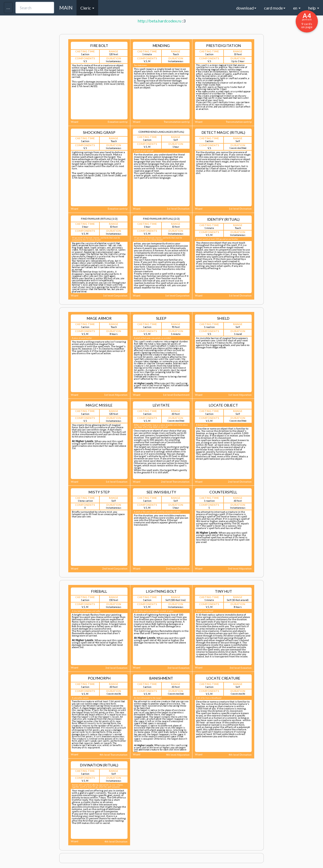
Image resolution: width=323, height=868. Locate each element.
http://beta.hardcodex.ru (160, 21)
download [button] (246, 8)
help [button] (314, 8)
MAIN (66, 8)
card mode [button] (275, 8)
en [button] (297, 8)
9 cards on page (307, 20)
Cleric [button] (87, 8)
